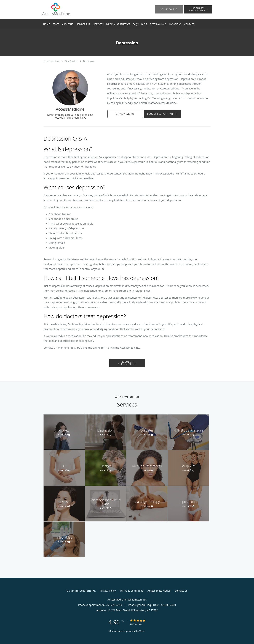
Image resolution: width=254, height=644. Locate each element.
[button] (198, 9)
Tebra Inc (90, 591)
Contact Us (181, 591)
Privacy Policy (108, 591)
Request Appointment (162, 114)
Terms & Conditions (132, 591)
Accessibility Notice (159, 591)
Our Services (72, 61)
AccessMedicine (52, 61)
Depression (89, 61)
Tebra (142, 631)
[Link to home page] (51, 9)
